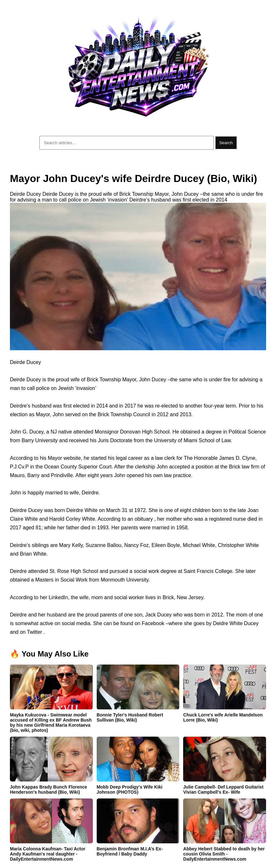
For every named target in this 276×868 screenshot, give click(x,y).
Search (226, 143)
